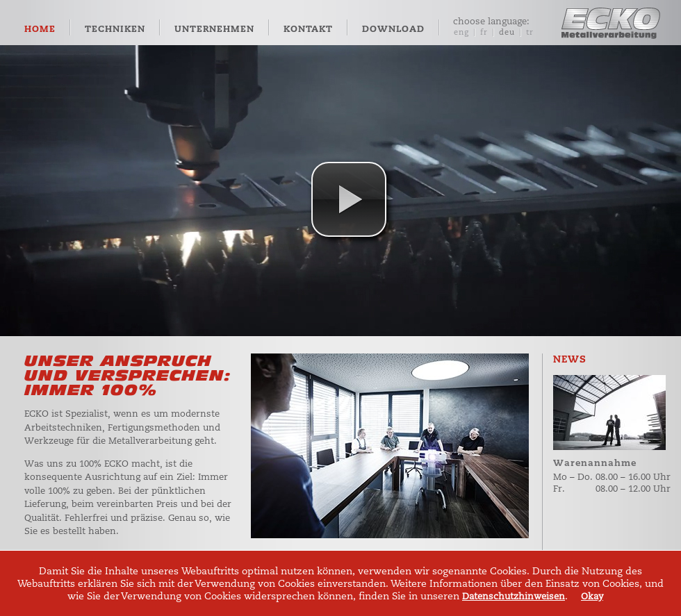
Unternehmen (214, 29)
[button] (349, 199)
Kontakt (308, 29)
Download (393, 29)
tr (530, 32)
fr (484, 32)
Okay (592, 596)
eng (461, 32)
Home (40, 29)
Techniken (115, 29)
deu (507, 32)
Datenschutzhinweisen (514, 596)
